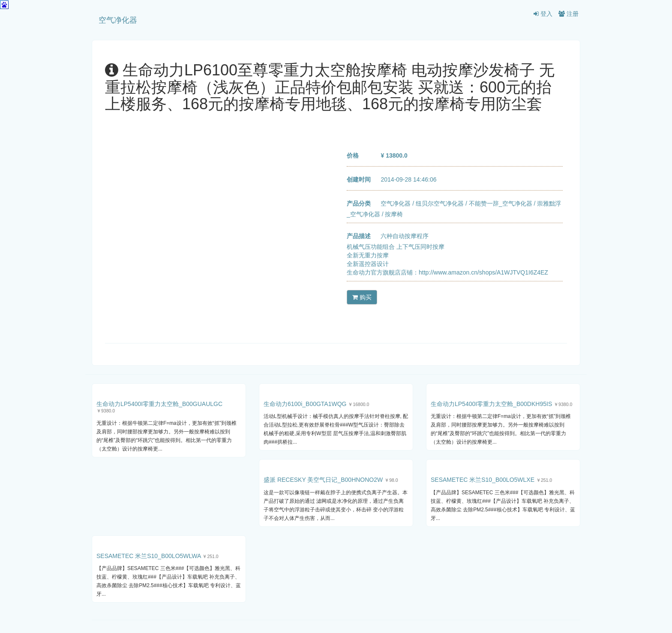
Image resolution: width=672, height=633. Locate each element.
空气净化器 (118, 20)
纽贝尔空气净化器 (440, 203)
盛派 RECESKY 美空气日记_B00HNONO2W (323, 480)
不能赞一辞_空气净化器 (501, 203)
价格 (353, 155)
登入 (543, 14)
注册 (568, 14)
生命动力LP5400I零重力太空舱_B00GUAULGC (159, 404)
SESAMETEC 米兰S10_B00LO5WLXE (483, 480)
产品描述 (359, 236)
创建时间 (359, 179)
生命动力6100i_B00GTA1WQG (305, 404)
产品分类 (359, 203)
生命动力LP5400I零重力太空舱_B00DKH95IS (491, 404)
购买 (362, 297)
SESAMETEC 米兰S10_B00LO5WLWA (149, 556)
